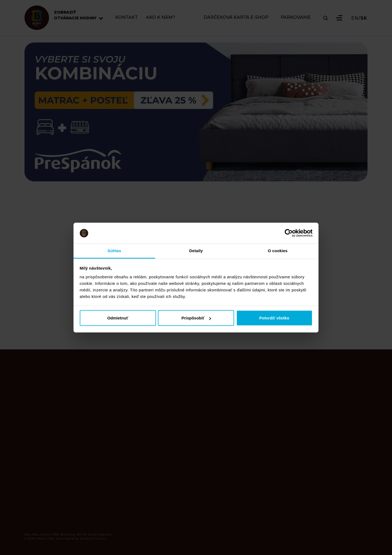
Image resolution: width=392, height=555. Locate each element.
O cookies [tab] (278, 251)
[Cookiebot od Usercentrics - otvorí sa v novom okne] (289, 233)
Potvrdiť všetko (274, 318)
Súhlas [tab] (114, 251)
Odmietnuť (118, 318)
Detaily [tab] (196, 251)
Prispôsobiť (196, 318)
